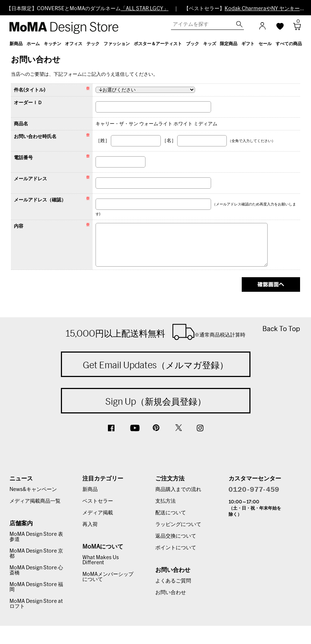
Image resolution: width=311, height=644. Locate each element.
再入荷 (90, 525)
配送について (171, 513)
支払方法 (166, 501)
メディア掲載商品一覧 (35, 501)
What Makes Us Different (101, 560)
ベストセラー (98, 501)
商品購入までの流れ (178, 490)
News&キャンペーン (33, 490)
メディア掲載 (98, 513)
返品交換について (176, 536)
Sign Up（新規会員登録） (156, 401)
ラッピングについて (178, 525)
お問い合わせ (171, 593)
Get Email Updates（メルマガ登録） (155, 365)
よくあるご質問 (173, 581)
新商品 (90, 490)
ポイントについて (176, 548)
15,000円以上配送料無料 (155, 332)
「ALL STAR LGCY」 (145, 9)
